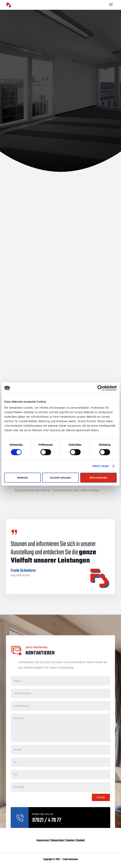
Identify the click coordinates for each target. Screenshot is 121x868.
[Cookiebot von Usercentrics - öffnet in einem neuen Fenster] (100, 388)
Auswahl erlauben (60, 478)
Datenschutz (57, 841)
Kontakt (81, 841)
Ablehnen (23, 478)
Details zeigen (101, 466)
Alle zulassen (98, 478)
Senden (101, 797)
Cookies (70, 841)
